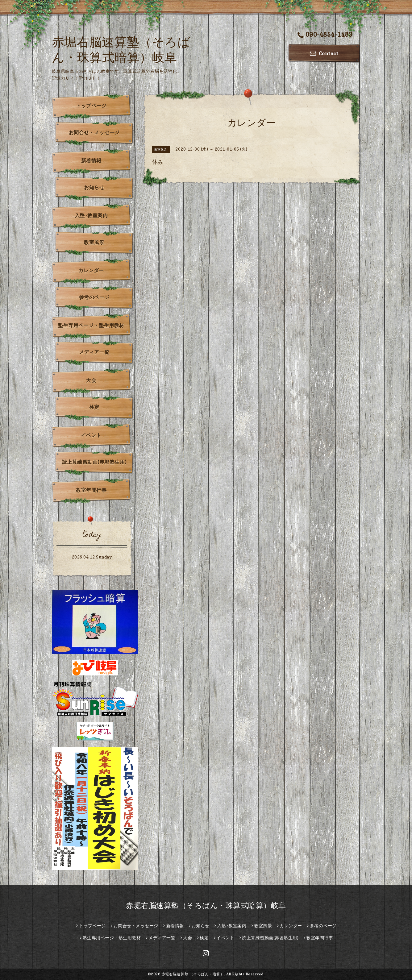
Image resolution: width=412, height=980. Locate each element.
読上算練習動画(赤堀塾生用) (94, 462)
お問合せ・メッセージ (94, 132)
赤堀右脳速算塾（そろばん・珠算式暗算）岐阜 (206, 905)
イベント (91, 435)
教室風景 (94, 242)
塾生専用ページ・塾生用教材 (91, 325)
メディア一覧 (94, 352)
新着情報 (91, 160)
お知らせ (94, 187)
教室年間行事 (91, 490)
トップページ (91, 106)
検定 (94, 407)
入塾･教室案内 (91, 215)
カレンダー (91, 270)
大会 (91, 380)
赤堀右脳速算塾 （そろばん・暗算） (193, 974)
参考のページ (94, 297)
